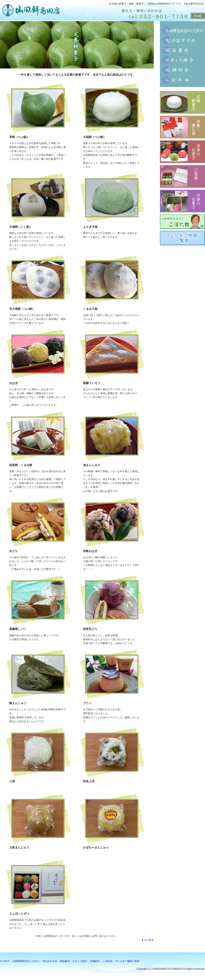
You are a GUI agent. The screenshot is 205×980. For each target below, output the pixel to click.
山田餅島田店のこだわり (182, 30)
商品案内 (182, 50)
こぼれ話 (182, 80)
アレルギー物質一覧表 (127, 961)
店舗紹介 (182, 70)
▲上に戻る (148, 940)
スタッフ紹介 (182, 60)
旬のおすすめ (182, 40)
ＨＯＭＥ (5, 961)
